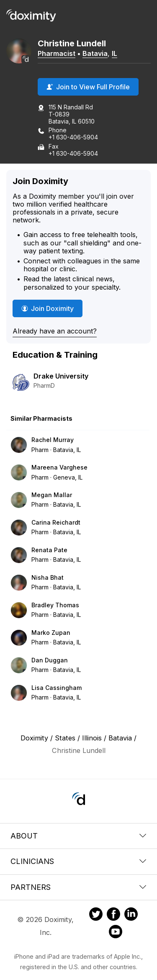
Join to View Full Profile (88, 87)
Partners (78, 887)
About (78, 836)
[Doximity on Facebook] (113, 915)
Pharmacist (57, 53)
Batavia (95, 53)
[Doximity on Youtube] (116, 933)
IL (115, 53)
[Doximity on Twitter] (96, 915)
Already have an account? (55, 331)
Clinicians (78, 861)
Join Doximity (48, 308)
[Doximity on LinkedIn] (131, 915)
